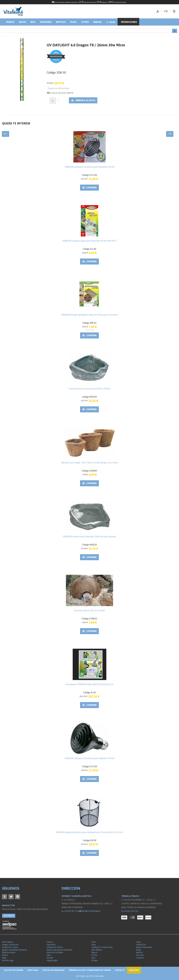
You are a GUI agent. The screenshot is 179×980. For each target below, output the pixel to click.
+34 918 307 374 (70, 911)
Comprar (89, 188)
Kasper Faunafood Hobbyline (60, 950)
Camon (50, 942)
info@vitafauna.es (90, 911)
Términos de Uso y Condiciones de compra (90, 970)
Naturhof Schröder (55, 952)
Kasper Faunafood (144, 947)
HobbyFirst (141, 945)
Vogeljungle (52, 960)
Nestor (5, 955)
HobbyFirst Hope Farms (102, 947)
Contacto (120, 970)
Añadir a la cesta (83, 100)
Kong (138, 950)
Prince (94, 955)
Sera (93, 958)
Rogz (4, 958)
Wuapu (95, 960)
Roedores (46, 22)
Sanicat (50, 958)
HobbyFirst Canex (10, 947)
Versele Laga (8, 960)
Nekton (139, 952)
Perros (10, 22)
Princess (140, 955)
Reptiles (61, 22)
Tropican (140, 958)
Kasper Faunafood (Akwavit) (14, 950)
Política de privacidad (53, 970)
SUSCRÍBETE (9, 916)
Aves (33, 22)
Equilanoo (51, 945)
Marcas (98, 22)
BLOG (111, 22)
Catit (94, 942)
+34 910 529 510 (130, 911)
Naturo (95, 952)
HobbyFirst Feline (55, 947)
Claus (139, 942)
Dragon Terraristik (10, 945)
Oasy (49, 955)
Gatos (22, 22)
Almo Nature (8, 942)
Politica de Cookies (14, 970)
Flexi (94, 945)
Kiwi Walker (97, 950)
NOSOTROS (134, 970)
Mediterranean (9, 952)
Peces (73, 22)
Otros (85, 22)
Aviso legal (33, 970)
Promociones (129, 22)
